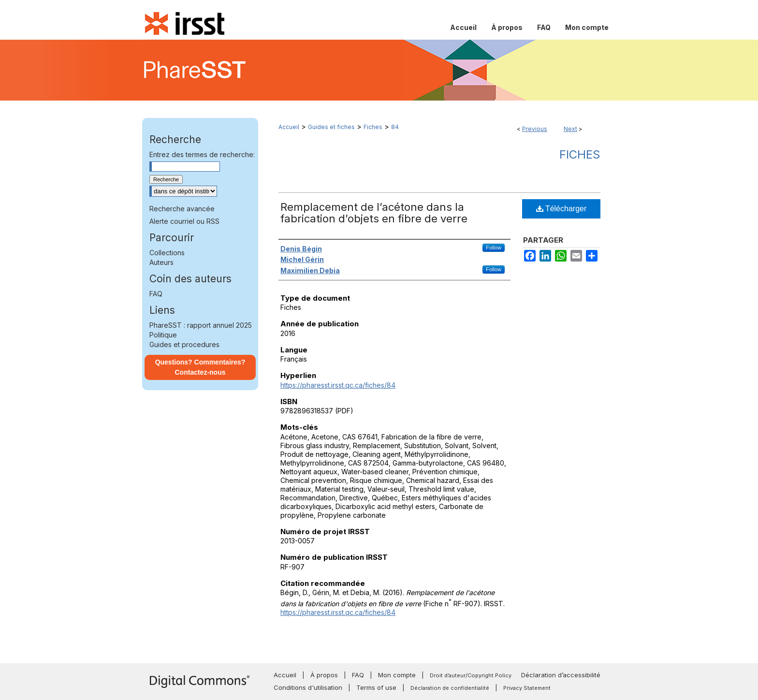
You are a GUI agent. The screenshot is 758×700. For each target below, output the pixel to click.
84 (395, 127)
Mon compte (397, 675)
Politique (163, 335)
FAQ (156, 294)
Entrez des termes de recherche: (202, 154)
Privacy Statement (527, 688)
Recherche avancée (182, 209)
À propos (324, 675)
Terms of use (376, 687)
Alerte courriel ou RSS (184, 221)
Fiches (373, 127)
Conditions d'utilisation (308, 687)
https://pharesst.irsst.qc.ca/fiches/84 (338, 385)
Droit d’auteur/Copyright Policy (471, 675)
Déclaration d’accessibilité (561, 675)
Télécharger (561, 209)
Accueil (289, 127)
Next (570, 129)
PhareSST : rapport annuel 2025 (201, 325)
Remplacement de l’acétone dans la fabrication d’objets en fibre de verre (374, 213)
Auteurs (161, 262)
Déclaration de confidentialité (450, 688)
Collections (167, 253)
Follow (494, 248)
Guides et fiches (331, 127)
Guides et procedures (184, 344)
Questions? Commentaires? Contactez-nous (200, 367)
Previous (535, 129)
